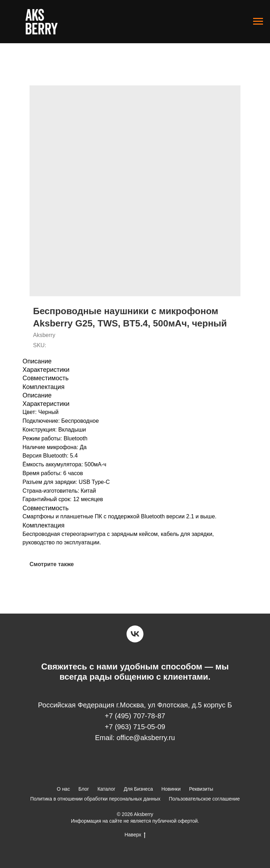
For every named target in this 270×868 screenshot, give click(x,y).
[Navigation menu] (258, 21)
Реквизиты (201, 789)
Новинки (171, 789)
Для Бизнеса (138, 789)
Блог (84, 789)
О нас (63, 789)
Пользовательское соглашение (204, 799)
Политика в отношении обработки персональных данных (95, 799)
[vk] (135, 634)
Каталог (106, 789)
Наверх (135, 835)
